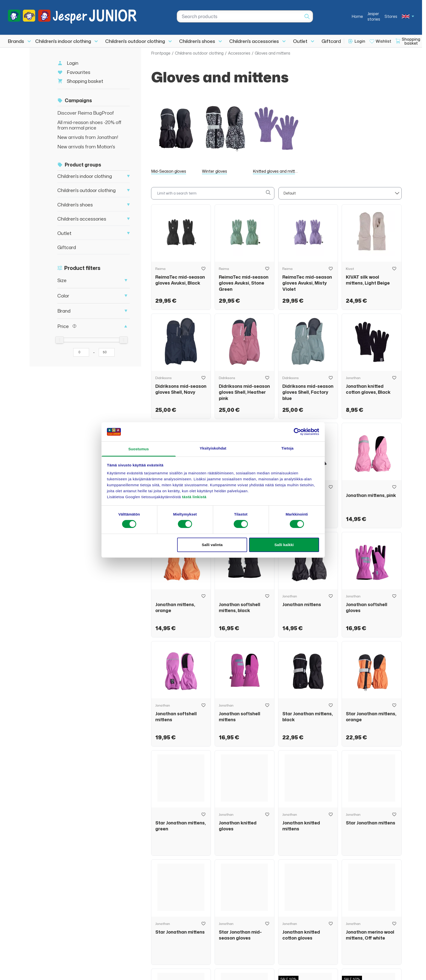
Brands (16, 41)
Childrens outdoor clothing (199, 53)
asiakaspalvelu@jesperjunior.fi (59, 931)
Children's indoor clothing (63, 41)
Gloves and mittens (273, 53)
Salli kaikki (284, 545)
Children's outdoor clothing (135, 41)
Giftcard (331, 41)
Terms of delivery (349, 970)
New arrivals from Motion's (86, 147)
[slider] (60, 340)
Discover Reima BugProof (86, 113)
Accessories (239, 53)
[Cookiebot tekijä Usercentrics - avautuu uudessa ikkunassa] (297, 432)
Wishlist (383, 41)
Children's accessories (254, 41)
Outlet (300, 41)
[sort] (340, 193)
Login (360, 41)
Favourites (79, 72)
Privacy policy (384, 970)
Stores (391, 16)
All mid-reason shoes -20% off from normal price (89, 125)
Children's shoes (197, 41)
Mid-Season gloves (169, 171)
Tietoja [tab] (287, 448)
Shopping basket (85, 81)
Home (357, 16)
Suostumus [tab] (139, 449)
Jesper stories (374, 16)
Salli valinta (212, 545)
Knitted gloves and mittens (277, 171)
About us (240, 910)
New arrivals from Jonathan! (88, 137)
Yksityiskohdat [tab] (213, 448)
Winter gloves (214, 171)
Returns (239, 919)
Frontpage (161, 53)
